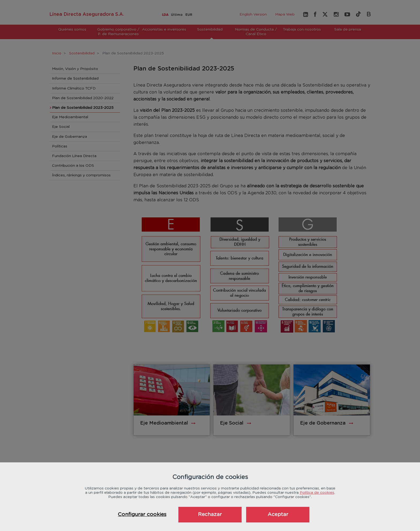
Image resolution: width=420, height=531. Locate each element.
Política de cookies (317, 493)
